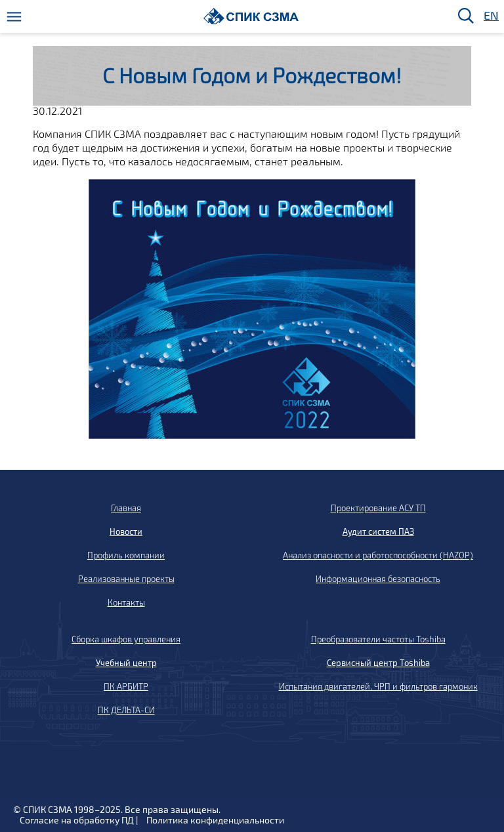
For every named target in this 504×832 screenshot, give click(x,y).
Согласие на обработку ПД (77, 820)
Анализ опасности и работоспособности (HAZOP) (378, 555)
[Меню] (14, 17)
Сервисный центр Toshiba (378, 663)
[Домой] (251, 16)
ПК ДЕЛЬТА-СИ (126, 710)
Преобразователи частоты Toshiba (378, 639)
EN (490, 16)
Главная (126, 508)
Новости (126, 531)
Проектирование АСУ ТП (378, 508)
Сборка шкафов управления (126, 639)
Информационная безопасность (378, 579)
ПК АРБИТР (126, 686)
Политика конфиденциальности (215, 820)
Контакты (126, 602)
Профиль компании (126, 555)
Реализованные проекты (126, 579)
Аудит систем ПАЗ (378, 531)
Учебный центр (126, 663)
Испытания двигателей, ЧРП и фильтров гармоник (378, 686)
